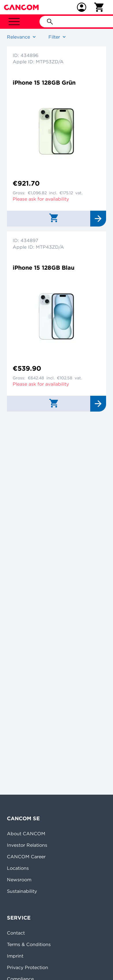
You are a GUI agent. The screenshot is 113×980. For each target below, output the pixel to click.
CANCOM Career (26, 857)
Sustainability (22, 891)
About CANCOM (26, 834)
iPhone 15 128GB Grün (44, 82)
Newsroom (19, 880)
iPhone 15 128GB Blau (44, 268)
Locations (18, 868)
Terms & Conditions (29, 944)
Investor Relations (27, 845)
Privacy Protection (28, 967)
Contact (16, 933)
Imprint (15, 956)
